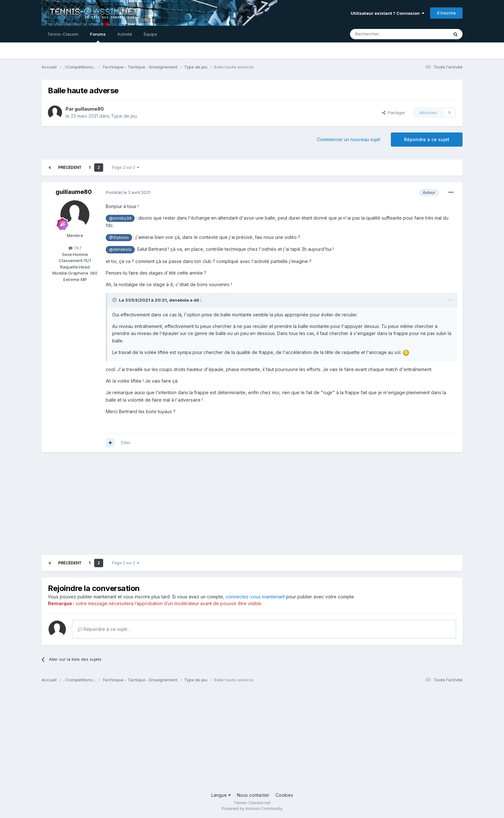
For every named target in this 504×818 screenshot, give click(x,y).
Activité (125, 34)
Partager (394, 113)
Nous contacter (253, 795)
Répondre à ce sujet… (104, 629)
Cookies (284, 795)
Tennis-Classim (63, 34)
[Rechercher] (385, 34)
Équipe (150, 34)
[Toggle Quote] (115, 300)
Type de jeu (124, 116)
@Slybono (119, 237)
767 (75, 248)
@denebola (120, 249)
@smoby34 (120, 218)
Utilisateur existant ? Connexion (387, 13)
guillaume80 (89, 109)
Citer (126, 442)
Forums (98, 37)
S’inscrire (446, 13)
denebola (179, 300)
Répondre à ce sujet (427, 139)
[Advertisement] (158, 504)
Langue (221, 795)
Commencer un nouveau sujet (349, 139)
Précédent (70, 167)
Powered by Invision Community (252, 809)
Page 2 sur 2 (126, 167)
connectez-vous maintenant (255, 597)
